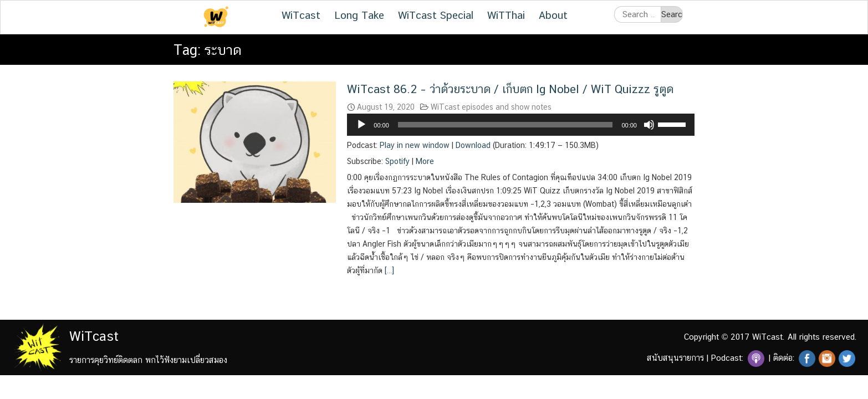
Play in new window (415, 145)
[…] (388, 270)
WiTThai (506, 15)
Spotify (397, 161)
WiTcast (301, 15)
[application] (521, 125)
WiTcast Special (436, 15)
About (553, 15)
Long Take (359, 15)
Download (473, 145)
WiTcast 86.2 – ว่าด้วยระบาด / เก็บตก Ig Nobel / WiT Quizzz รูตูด (510, 89)
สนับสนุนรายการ (675, 358)
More (425, 161)
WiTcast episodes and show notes (491, 107)
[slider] (506, 125)
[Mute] (649, 125)
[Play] (361, 125)
